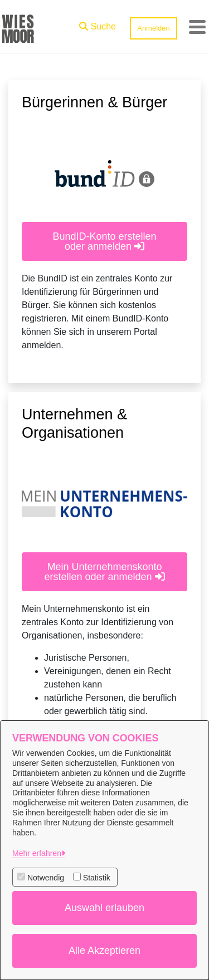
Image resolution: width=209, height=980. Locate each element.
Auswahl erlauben (104, 908)
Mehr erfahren (37, 853)
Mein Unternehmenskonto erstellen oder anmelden (104, 572)
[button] (98, 24)
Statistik (97, 878)
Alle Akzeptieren (104, 951)
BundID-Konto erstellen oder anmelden (104, 241)
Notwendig (46, 878)
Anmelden (154, 28)
